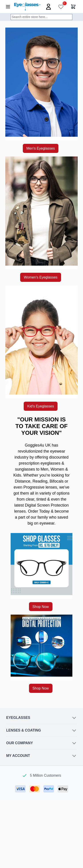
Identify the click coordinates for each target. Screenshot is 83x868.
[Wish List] (61, 7)
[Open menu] (8, 7)
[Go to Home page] (27, 7)
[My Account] (48, 7)
